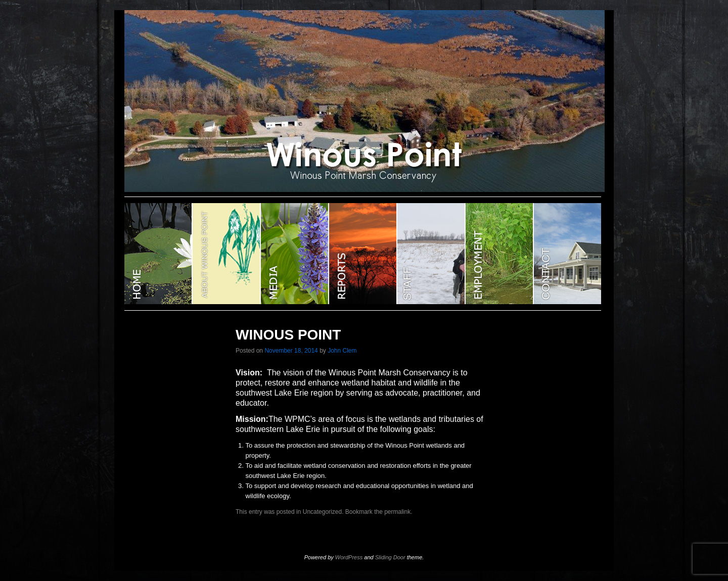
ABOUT (227, 254)
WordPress (349, 557)
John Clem (342, 351)
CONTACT (567, 254)
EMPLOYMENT (500, 254)
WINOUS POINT (158, 254)
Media (295, 254)
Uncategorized (322, 512)
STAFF (431, 254)
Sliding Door (390, 557)
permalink (397, 512)
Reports (363, 254)
